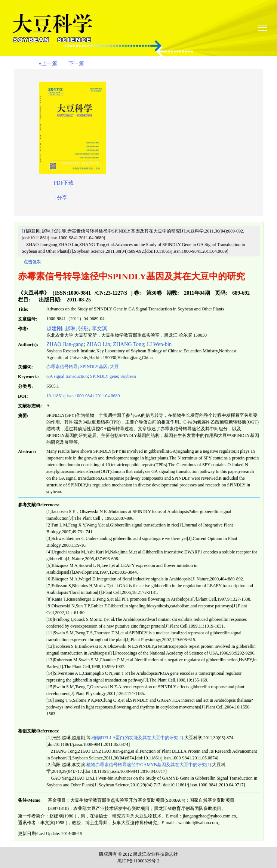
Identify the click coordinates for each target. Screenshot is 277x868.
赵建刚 (54, 328)
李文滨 (99, 328)
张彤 (83, 328)
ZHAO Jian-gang (65, 344)
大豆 (114, 367)
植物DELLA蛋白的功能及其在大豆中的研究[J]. (138, 738)
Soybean (128, 376)
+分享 (61, 198)
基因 (94, 367)
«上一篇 (48, 63)
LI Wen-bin (159, 344)
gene (104, 376)
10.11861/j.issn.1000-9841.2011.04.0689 (83, 396)
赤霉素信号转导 (62, 367)
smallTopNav (267, 27)
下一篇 (76, 63)
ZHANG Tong (128, 344)
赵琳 (70, 328)
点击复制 (33, 262)
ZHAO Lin (98, 344)
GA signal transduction (67, 376)
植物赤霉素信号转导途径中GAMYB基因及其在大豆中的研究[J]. (149, 765)
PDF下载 (64, 183)
